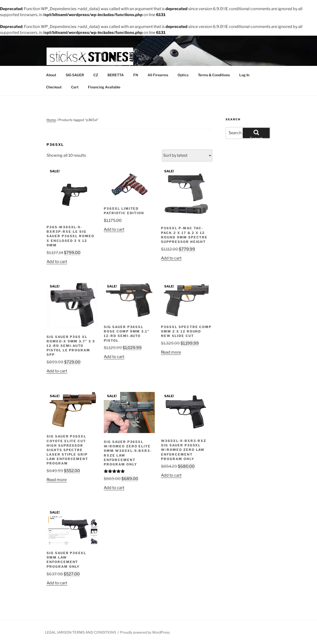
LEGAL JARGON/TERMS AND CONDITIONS (81, 632)
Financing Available (104, 87)
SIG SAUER (75, 75)
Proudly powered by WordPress (145, 632)
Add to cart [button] (57, 262)
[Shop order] (187, 155)
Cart (75, 87)
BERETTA (116, 75)
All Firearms (158, 75)
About (51, 75)
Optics (183, 75)
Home (51, 120)
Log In (244, 75)
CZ (96, 75)
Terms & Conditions (214, 75)
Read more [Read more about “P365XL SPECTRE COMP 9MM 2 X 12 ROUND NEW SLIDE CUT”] (171, 352)
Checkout (54, 87)
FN (136, 75)
